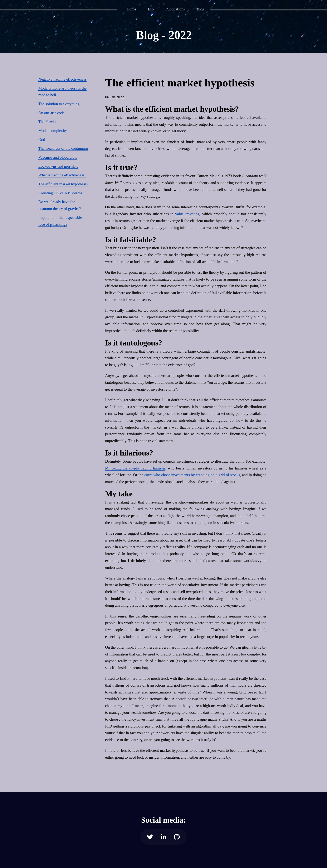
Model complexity (53, 131)
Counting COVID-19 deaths (60, 193)
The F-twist (47, 122)
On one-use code (51, 113)
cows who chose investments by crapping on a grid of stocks (192, 475)
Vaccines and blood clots (58, 157)
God (42, 140)
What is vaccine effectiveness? (62, 175)
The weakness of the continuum (63, 148)
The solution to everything (59, 104)
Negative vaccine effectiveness (62, 79)
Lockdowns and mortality (58, 166)
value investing (187, 214)
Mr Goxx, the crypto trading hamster (135, 468)
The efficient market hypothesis (63, 184)
